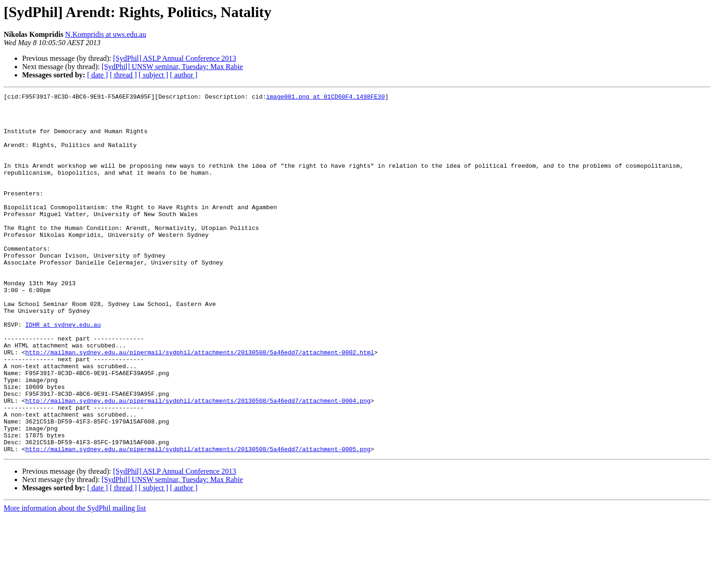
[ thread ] (123, 75)
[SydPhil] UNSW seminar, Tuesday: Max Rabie (172, 67)
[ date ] (97, 75)
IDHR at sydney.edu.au (63, 371)
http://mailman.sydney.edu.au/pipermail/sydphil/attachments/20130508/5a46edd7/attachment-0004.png (198, 463)
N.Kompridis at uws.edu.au (106, 34)
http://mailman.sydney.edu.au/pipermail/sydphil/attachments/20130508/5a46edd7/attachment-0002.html (200, 405)
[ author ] (184, 75)
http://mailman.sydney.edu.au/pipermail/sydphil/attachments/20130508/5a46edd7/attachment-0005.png (198, 521)
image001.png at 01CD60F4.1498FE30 (325, 98)
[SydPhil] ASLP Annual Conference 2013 (174, 58)
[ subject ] (153, 75)
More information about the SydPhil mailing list (75, 580)
